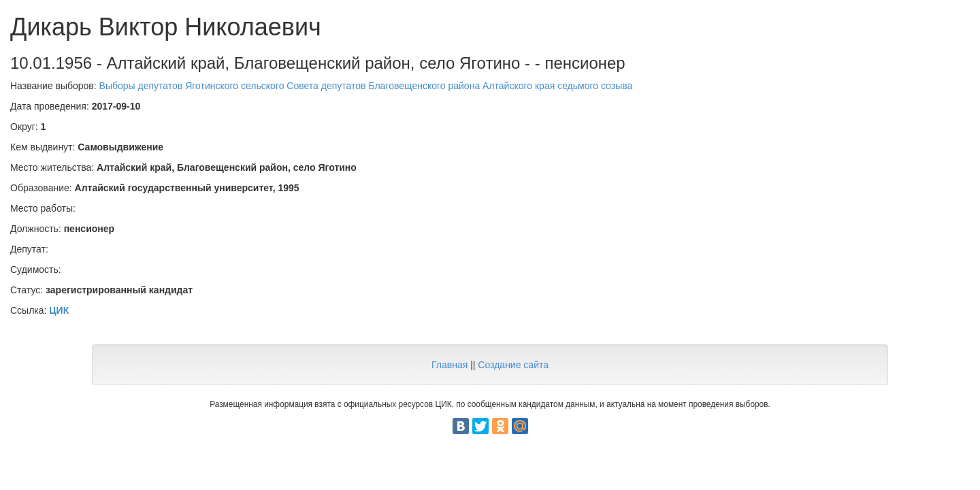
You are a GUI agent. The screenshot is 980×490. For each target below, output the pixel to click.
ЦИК (59, 310)
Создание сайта (513, 365)
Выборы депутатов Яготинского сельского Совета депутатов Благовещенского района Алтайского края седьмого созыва (366, 86)
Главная (450, 365)
